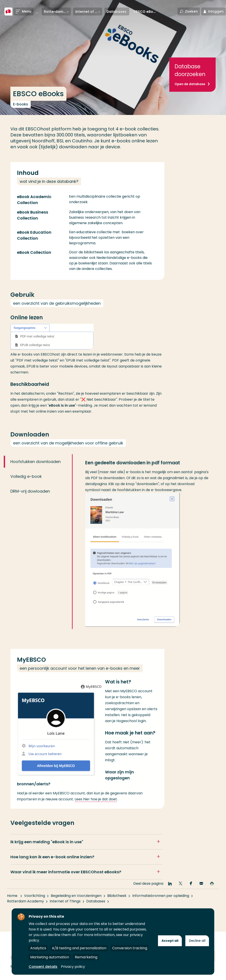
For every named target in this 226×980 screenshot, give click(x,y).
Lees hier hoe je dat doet (96, 805)
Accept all (170, 941)
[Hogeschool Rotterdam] (8, 11)
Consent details (43, 967)
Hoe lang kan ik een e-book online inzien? (52, 863)
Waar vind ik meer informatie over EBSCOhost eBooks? (66, 878)
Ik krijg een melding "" (47, 848)
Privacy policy (73, 967)
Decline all (197, 941)
